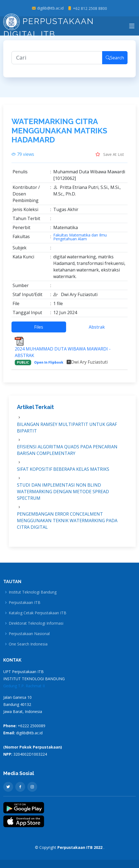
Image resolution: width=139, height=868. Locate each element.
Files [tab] (39, 330)
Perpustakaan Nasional (29, 634)
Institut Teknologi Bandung (33, 592)
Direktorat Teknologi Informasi (36, 623)
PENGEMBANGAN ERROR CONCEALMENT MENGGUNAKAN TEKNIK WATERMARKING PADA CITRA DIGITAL (67, 524)
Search (115, 61)
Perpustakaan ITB (25, 603)
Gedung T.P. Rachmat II (24, 686)
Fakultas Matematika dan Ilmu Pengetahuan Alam (80, 240)
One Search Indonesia (28, 644)
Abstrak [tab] (97, 330)
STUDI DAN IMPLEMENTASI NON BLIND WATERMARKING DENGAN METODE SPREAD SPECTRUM (63, 495)
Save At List (110, 157)
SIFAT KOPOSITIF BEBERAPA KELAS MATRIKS (63, 472)
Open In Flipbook (49, 365)
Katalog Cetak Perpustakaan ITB (38, 613)
